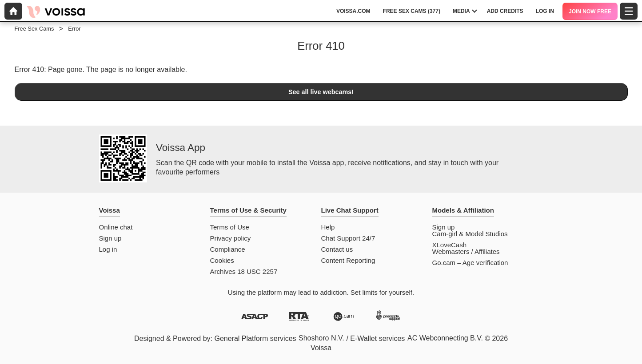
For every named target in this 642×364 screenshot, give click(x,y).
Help (328, 227)
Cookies (222, 260)
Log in (108, 249)
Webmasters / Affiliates (466, 251)
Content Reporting (348, 260)
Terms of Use (230, 227)
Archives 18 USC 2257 (244, 271)
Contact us (337, 249)
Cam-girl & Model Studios (470, 234)
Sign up (110, 238)
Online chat (116, 227)
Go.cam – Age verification (470, 263)
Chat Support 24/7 (348, 238)
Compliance (228, 249)
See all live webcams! (321, 92)
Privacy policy (231, 238)
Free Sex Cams (34, 29)
